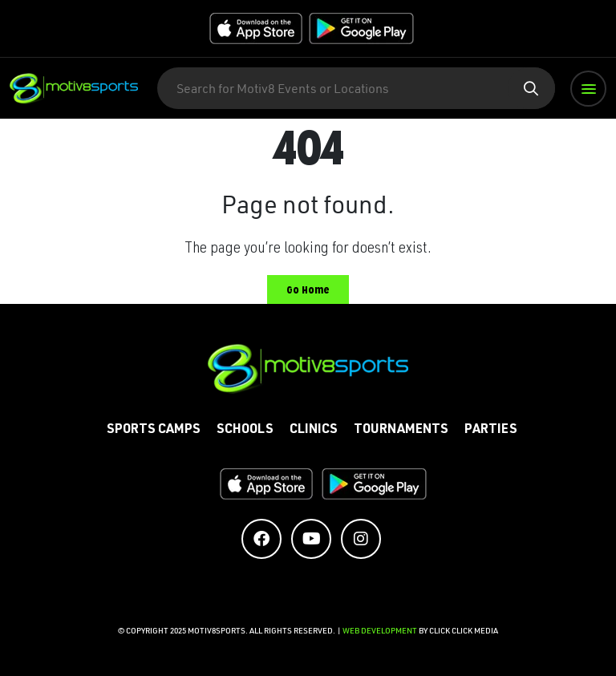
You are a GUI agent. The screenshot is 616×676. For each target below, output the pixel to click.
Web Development (381, 631)
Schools (245, 431)
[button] (588, 89)
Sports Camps (154, 431)
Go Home (308, 290)
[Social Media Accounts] (261, 539)
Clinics (314, 431)
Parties (491, 431)
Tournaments (401, 431)
